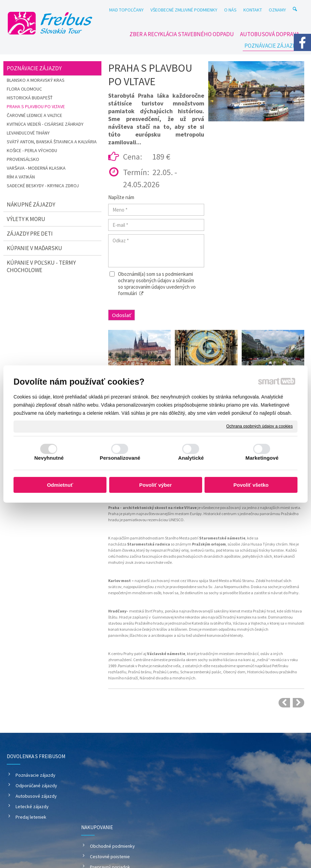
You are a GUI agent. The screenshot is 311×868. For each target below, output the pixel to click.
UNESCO (176, 520)
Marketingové (262, 458)
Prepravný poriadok (111, 796)
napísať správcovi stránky (172, 834)
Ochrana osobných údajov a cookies (259, 426)
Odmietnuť (60, 485)
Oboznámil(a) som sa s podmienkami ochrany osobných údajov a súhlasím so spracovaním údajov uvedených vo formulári (157, 284)
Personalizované (120, 458)
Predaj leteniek (31, 817)
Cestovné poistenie (111, 786)
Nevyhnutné (49, 458)
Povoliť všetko (251, 485)
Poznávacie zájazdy (35, 775)
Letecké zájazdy (32, 806)
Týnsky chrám (275, 544)
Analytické (191, 458)
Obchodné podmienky (113, 775)
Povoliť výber (155, 485)
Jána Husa (250, 544)
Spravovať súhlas (283, 834)
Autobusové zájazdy (36, 796)
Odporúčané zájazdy (36, 786)
